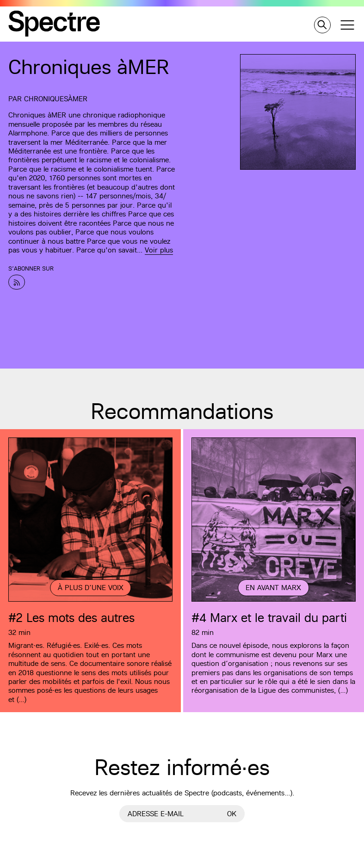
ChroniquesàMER (56, 99)
